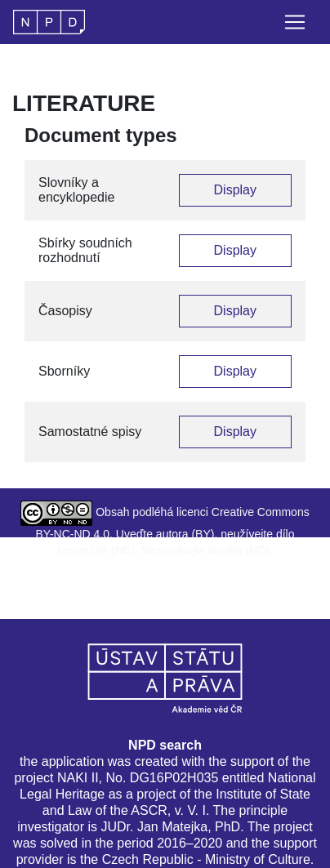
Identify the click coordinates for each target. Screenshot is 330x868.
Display (235, 190)
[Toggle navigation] (295, 22)
